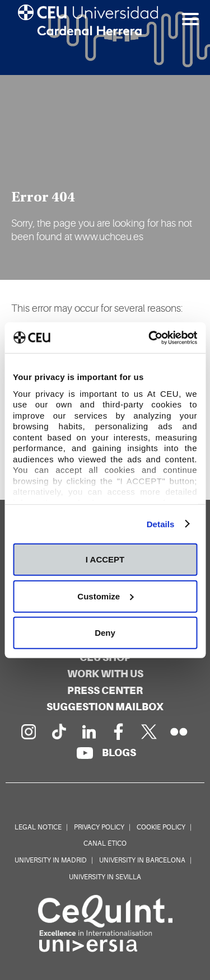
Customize (105, 596)
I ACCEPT (105, 559)
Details (161, 524)
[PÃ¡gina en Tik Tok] (58, 732)
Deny (105, 633)
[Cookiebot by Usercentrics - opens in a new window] (150, 337)
